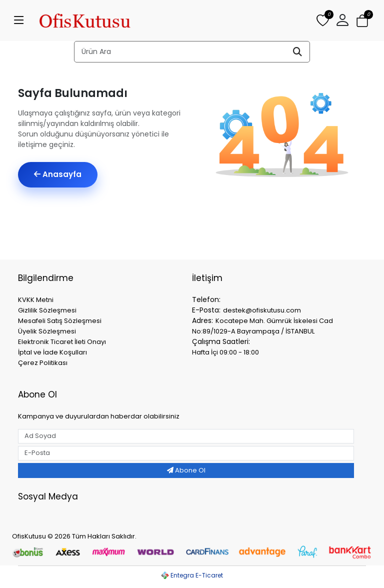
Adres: (202, 320)
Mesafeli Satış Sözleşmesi (60, 321)
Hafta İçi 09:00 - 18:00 (225, 352)
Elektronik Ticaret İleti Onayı (62, 342)
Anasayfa (58, 174)
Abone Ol (186, 470)
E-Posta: (206, 310)
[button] (342, 20)
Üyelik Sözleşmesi (47, 331)
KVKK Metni (36, 300)
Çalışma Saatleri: (221, 341)
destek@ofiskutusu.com (262, 310)
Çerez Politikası (43, 363)
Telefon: (206, 299)
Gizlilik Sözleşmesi (47, 310)
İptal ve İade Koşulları (52, 352)
